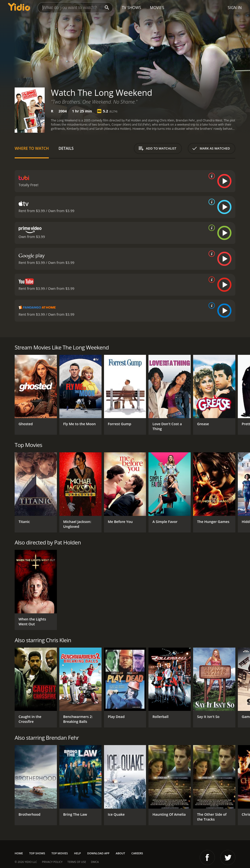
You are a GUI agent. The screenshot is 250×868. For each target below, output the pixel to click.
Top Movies (60, 853)
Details (66, 148)
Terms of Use (77, 862)
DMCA (95, 862)
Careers (137, 853)
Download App (98, 853)
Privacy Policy (52, 862)
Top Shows (37, 853)
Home (19, 853)
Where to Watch (32, 148)
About (120, 853)
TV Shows (131, 8)
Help (78, 853)
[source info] (211, 176)
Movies (157, 8)
